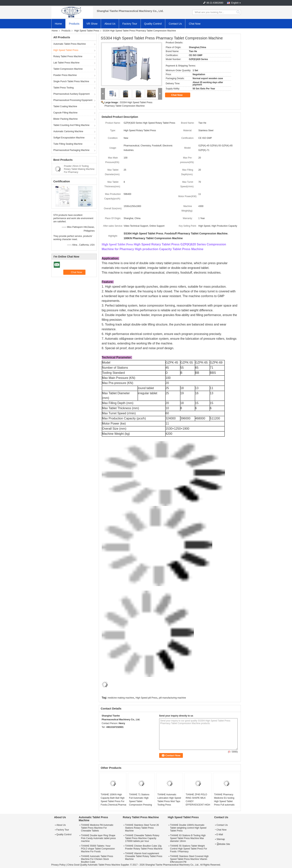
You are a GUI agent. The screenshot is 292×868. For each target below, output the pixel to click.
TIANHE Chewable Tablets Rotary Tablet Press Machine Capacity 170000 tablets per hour (142, 838)
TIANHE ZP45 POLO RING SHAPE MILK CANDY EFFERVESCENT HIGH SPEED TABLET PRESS (198, 803)
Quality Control (153, 24)
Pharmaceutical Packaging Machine (72, 150)
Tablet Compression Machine (68, 69)
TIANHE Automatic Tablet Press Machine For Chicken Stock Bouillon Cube (97, 859)
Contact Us (175, 24)
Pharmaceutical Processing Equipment (73, 100)
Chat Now (195, 24)
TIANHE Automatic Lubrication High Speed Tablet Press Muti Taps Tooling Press (169, 800)
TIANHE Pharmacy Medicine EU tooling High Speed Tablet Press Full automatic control (224, 801)
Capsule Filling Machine (65, 113)
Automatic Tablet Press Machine (70, 44)
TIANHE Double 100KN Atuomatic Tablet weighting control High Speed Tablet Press (188, 828)
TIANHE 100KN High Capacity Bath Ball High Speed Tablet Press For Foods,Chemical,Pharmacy (113, 800)
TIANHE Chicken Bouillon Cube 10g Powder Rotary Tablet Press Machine (144, 847)
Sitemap (221, 839)
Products (74, 24)
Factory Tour (130, 24)
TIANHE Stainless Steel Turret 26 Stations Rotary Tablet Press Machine (142, 828)
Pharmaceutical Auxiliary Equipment (72, 94)
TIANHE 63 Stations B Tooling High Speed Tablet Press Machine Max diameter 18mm (188, 838)
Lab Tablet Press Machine (67, 63)
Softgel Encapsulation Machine (69, 138)
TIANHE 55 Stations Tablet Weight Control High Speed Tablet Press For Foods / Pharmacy (189, 849)
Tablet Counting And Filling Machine (72, 125)
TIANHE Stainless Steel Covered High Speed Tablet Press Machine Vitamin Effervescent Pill (189, 859)
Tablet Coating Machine (65, 106)
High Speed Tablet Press (87, 31)
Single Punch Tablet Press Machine (71, 81)
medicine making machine (121, 698)
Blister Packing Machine (66, 119)
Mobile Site (223, 844)
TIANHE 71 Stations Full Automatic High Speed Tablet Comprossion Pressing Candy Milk (141, 801)
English (235, 3)
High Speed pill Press (146, 698)
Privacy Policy (58, 865)
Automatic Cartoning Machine (68, 131)
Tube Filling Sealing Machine (68, 144)
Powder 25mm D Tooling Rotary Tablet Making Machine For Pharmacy (79, 169)
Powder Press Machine (65, 75)
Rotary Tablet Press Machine (68, 56)
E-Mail (220, 834)
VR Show (92, 24)
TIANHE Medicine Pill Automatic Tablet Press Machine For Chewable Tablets (97, 828)
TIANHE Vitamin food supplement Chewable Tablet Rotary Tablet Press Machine (144, 856)
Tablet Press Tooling (64, 88)
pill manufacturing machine (173, 698)
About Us (110, 24)
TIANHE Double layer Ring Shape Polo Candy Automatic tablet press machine (98, 838)
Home (58, 24)
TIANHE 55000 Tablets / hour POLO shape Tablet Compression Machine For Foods (98, 849)
